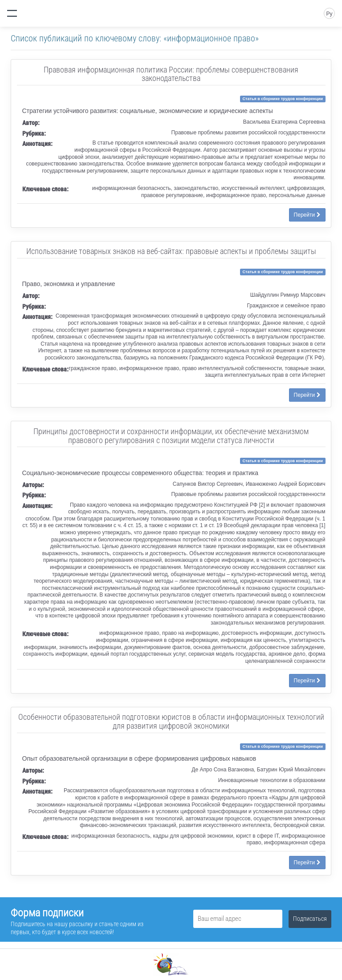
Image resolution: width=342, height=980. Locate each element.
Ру (329, 14)
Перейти (307, 215)
